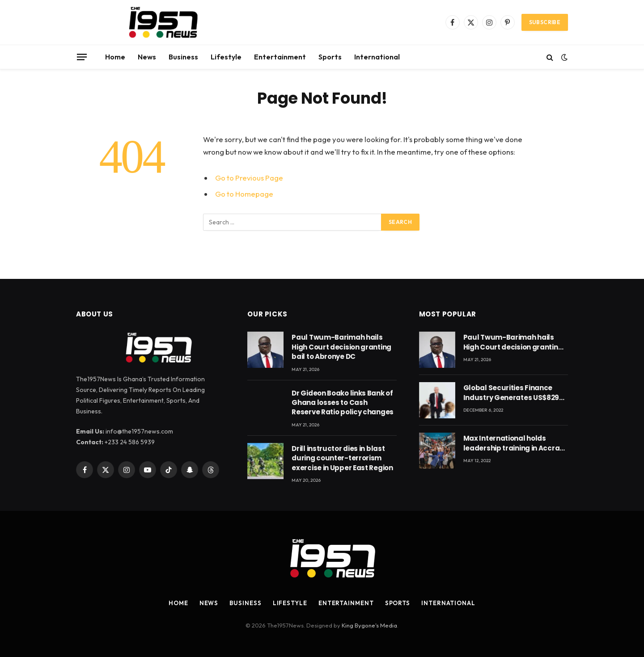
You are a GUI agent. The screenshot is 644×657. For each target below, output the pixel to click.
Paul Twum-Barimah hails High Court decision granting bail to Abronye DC (341, 347)
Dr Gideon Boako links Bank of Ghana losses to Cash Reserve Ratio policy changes (343, 403)
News (147, 57)
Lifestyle (226, 57)
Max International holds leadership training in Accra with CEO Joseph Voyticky (512, 443)
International (377, 57)
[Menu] (82, 57)
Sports (330, 57)
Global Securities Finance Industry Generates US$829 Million (511, 393)
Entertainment (280, 57)
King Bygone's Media (369, 625)
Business (183, 57)
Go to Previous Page (249, 178)
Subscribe (545, 22)
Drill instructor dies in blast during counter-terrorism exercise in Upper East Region (342, 458)
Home (115, 57)
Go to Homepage (244, 194)
